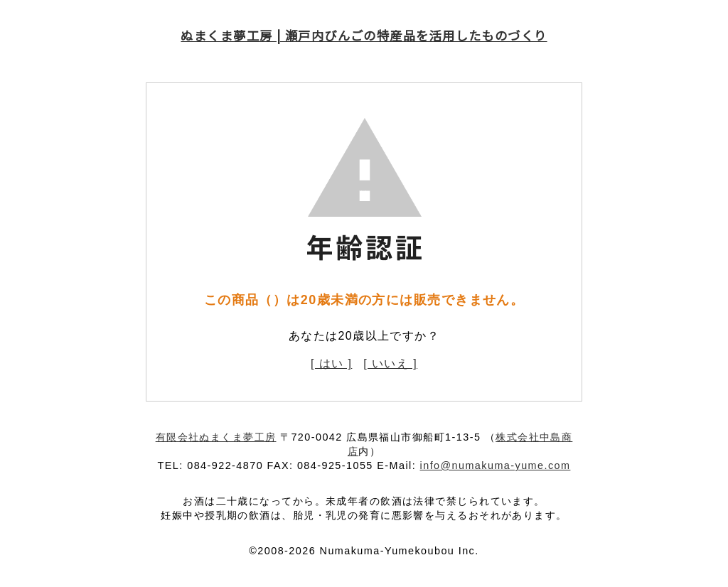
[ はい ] (331, 363)
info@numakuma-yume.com (496, 465)
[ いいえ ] (390, 363)
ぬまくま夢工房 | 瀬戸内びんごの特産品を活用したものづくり (364, 35)
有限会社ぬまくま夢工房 (216, 437)
